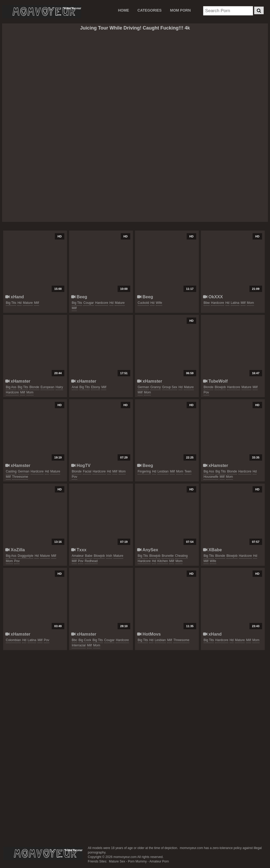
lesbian (163, 471)
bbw (207, 303)
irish (109, 556)
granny (155, 387)
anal (75, 387)
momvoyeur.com (43, 854)
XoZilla (15, 550)
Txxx (79, 550)
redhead (91, 561)
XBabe (212, 550)
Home (123, 10)
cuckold (143, 303)
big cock (85, 640)
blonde (34, 387)
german (143, 387)
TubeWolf (215, 381)
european (47, 387)
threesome (20, 477)
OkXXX (213, 297)
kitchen (163, 561)
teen (188, 471)
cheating (181, 556)
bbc (74, 640)
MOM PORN (180, 10)
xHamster (18, 381)
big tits (11, 303)
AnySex (148, 550)
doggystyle (25, 556)
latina (235, 303)
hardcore (102, 303)
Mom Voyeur (42, 12)
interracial (79, 645)
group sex (170, 387)
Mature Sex (117, 861)
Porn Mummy (137, 861)
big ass (11, 387)
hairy (59, 387)
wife (159, 303)
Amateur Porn (159, 861)
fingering (144, 471)
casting (11, 471)
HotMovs (149, 634)
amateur (78, 556)
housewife (211, 477)
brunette (168, 556)
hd (19, 303)
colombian (13, 640)
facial (87, 471)
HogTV (81, 465)
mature (28, 303)
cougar (88, 303)
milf (37, 303)
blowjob (220, 387)
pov (206, 392)
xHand (15, 297)
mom (250, 303)
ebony (95, 387)
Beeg (79, 297)
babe (89, 556)
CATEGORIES (150, 10)
